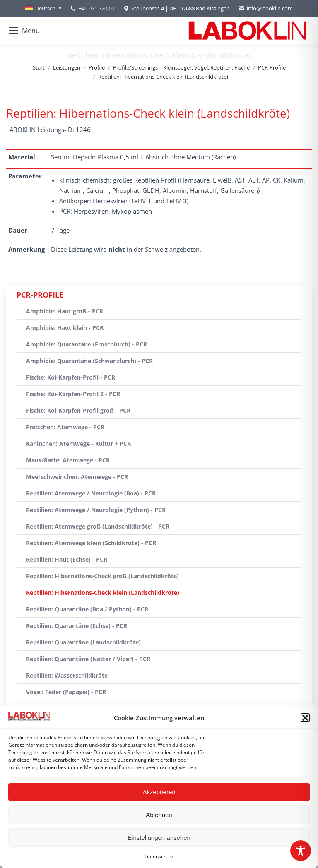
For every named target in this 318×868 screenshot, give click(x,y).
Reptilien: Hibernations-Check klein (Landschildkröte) (103, 593)
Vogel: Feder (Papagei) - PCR (66, 692)
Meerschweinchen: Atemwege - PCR (77, 477)
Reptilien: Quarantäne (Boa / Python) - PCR (87, 609)
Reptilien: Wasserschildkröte (67, 675)
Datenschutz (159, 857)
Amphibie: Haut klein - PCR (65, 328)
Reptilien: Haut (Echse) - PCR (67, 559)
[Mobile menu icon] (24, 31)
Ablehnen (159, 815)
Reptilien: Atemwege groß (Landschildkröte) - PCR (98, 526)
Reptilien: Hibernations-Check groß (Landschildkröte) (102, 576)
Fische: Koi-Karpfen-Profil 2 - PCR (73, 394)
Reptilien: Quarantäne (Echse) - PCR (77, 626)
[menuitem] (43, 8)
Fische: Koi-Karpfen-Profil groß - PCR (78, 410)
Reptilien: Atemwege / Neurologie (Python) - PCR (96, 510)
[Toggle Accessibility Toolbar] (301, 851)
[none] (43, 8)
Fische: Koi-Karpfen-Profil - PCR (71, 377)
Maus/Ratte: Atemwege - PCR (68, 460)
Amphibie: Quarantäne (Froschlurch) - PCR (87, 344)
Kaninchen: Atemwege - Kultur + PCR (78, 444)
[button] (305, 718)
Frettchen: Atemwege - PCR (65, 427)
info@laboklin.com (265, 8)
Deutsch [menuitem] (45, 8)
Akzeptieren (159, 792)
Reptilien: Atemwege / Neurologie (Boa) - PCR (91, 493)
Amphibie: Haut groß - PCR (65, 311)
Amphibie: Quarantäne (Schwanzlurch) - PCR (89, 361)
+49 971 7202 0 (96, 8)
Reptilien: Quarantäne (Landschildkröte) (83, 642)
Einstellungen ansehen (159, 838)
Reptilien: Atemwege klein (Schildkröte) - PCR (91, 543)
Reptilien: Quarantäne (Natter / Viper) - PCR (88, 659)
